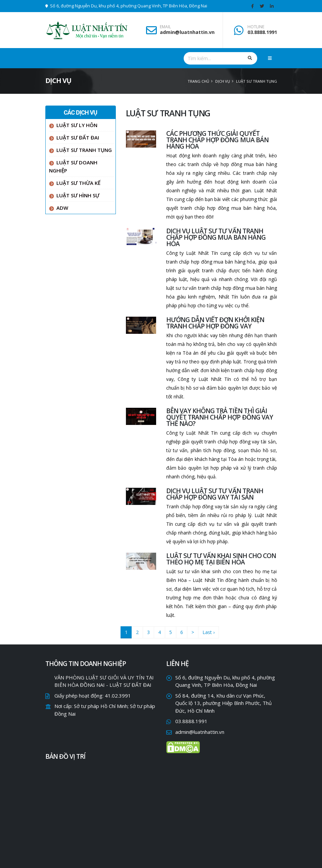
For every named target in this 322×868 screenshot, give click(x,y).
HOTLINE (256, 27)
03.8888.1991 (262, 32)
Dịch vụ (223, 81)
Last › (209, 632)
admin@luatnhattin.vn (187, 32)
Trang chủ (198, 81)
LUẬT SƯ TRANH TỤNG (257, 81)
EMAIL (165, 27)
